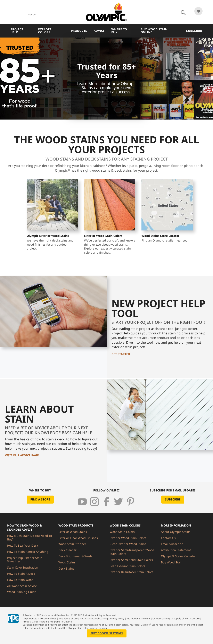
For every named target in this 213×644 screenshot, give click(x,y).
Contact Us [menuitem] (168, 538)
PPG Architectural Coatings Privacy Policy (102, 618)
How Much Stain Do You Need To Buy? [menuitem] (30, 537)
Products (79, 31)
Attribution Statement (138, 618)
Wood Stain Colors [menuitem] (122, 532)
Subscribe (194, 31)
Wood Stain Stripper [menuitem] (72, 544)
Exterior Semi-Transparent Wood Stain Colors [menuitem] (132, 552)
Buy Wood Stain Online (154, 31)
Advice (99, 31)
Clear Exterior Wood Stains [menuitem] (128, 544)
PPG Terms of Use (68, 618)
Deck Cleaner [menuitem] (67, 550)
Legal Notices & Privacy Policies (39, 618)
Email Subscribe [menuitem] (172, 544)
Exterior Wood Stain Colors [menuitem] (128, 538)
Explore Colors (45, 31)
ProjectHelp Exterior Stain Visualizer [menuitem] (25, 560)
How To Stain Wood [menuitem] (20, 580)
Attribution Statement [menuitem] (176, 550)
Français (32, 14)
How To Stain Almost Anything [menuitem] (28, 552)
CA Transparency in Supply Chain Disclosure (176, 618)
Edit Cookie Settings (107, 633)
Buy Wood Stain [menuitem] (172, 562)
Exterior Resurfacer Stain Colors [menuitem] (132, 572)
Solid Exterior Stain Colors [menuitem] (127, 566)
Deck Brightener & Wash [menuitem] (75, 556)
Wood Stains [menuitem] (67, 562)
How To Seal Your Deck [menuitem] (23, 545)
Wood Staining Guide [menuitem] (22, 592)
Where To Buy (119, 31)
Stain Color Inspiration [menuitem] (23, 567)
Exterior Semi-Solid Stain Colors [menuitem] (131, 560)
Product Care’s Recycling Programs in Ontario (47, 622)
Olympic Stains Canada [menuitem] (178, 556)
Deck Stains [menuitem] (66, 568)
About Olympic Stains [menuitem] (176, 532)
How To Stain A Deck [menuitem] (21, 574)
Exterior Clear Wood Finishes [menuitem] (78, 538)
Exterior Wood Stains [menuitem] (73, 532)
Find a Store (40, 499)
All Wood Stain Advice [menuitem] (22, 586)
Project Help (17, 31)
